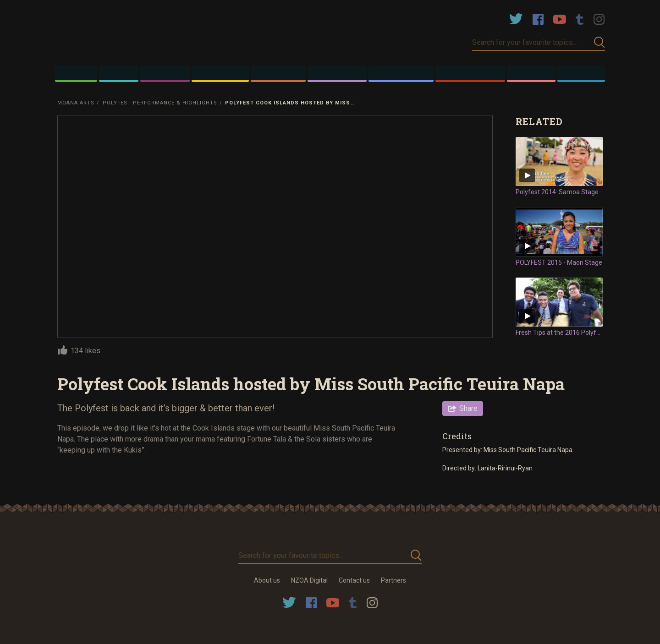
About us (267, 580)
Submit (599, 42)
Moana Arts (76, 103)
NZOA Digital (309, 580)
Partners (393, 580)
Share (468, 408)
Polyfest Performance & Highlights (160, 103)
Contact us (354, 580)
